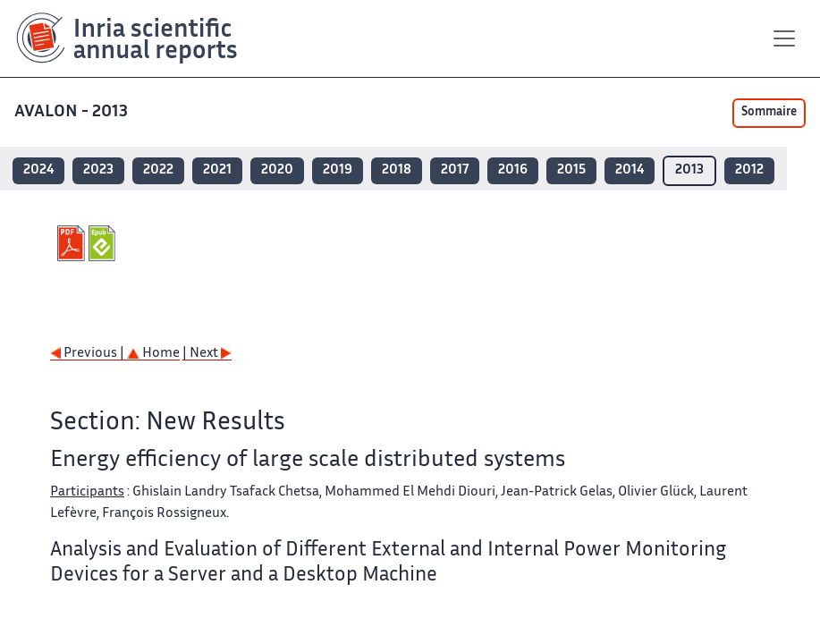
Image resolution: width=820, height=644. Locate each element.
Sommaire (769, 113)
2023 (98, 170)
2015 (571, 170)
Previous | (89, 354)
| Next (207, 354)
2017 (455, 170)
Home (153, 354)
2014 (630, 170)
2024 (38, 170)
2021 (217, 170)
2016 (513, 170)
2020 (277, 170)
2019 (338, 170)
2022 (158, 170)
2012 (749, 170)
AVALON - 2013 (73, 112)
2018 (397, 170)
